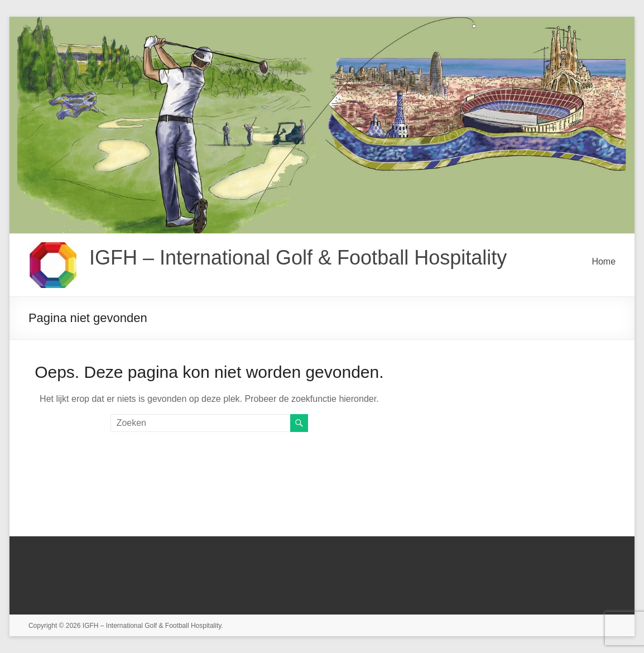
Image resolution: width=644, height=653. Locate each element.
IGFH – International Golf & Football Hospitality (298, 258)
